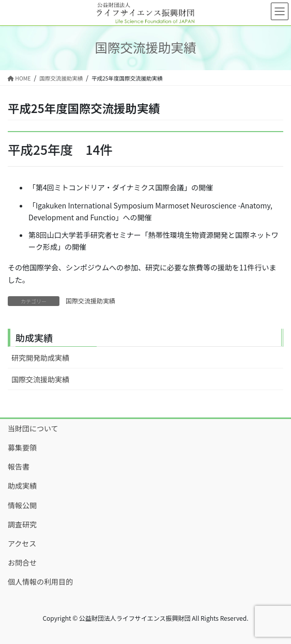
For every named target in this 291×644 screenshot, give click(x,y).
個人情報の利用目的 (40, 582)
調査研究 (22, 524)
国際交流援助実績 (90, 301)
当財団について (33, 428)
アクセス (22, 543)
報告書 (19, 466)
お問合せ (22, 562)
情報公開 (22, 505)
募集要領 (22, 447)
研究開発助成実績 (40, 358)
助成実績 (22, 486)
